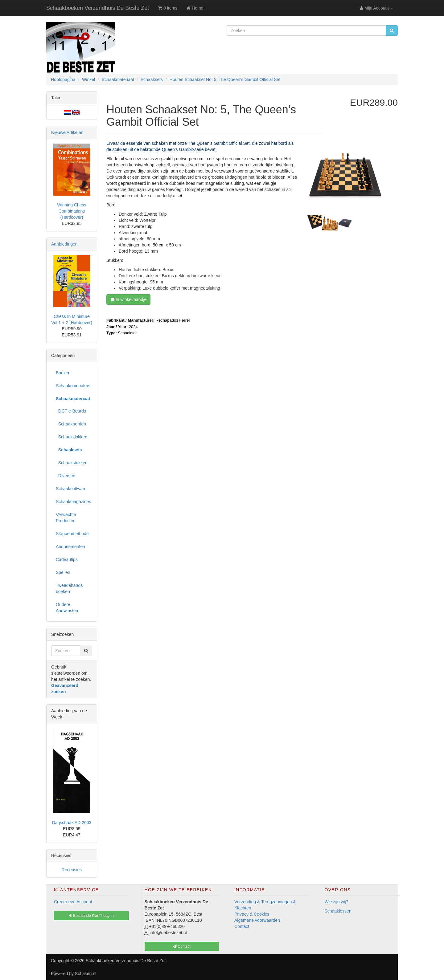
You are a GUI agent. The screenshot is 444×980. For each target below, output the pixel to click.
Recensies (72, 870)
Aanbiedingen (64, 244)
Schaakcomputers (73, 386)
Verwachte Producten (66, 518)
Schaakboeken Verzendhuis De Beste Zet (98, 8)
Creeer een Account (73, 902)
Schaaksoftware (71, 489)
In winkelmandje (128, 299)
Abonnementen (70, 547)
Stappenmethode (72, 534)
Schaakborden (71, 424)
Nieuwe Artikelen (67, 132)
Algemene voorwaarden (257, 920)
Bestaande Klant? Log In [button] (91, 916)
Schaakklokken (72, 437)
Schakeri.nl (86, 974)
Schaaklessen (338, 911)
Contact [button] (182, 946)
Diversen (66, 476)
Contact (242, 926)
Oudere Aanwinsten (67, 608)
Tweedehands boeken (69, 588)
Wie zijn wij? (337, 902)
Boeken (63, 373)
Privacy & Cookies (252, 914)
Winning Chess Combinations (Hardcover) (72, 211)
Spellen (63, 572)
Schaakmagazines (73, 502)
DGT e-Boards (71, 411)
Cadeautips (67, 559)
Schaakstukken (72, 463)
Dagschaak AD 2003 (72, 823)
